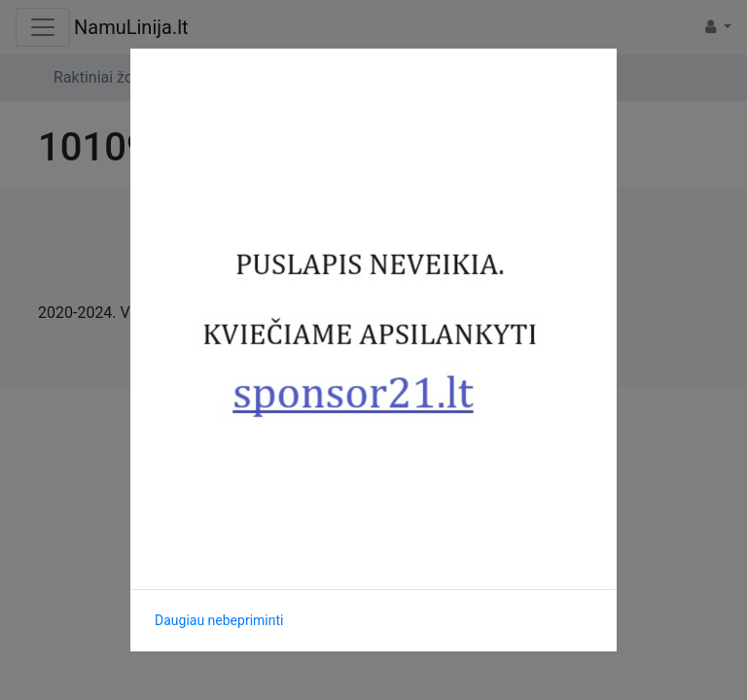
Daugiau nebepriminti (219, 620)
